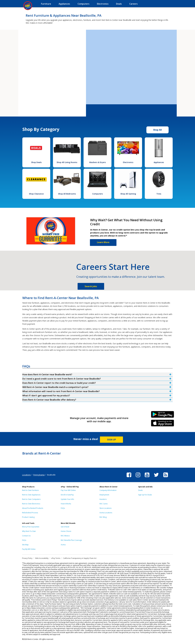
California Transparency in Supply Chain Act (80, 558)
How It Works (66, 504)
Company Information (108, 490)
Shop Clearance (36, 194)
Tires (159, 194)
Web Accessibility (42, 558)
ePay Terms (56, 558)
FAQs (63, 508)
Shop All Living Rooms (67, 162)
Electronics (128, 162)
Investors (103, 499)
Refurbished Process (30, 513)
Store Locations (105, 508)
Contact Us (26, 536)
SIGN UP (112, 440)
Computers (97, 194)
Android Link (163, 415)
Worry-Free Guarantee (31, 527)
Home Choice (66, 531)
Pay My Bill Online (29, 549)
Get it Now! (65, 527)
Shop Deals (36, 162)
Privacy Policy (27, 558)
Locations (26, 475)
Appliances (159, 162)
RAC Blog (103, 517)
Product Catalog (28, 517)
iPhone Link (163, 424)
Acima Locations (106, 513)
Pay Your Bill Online (68, 490)
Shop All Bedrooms (67, 194)
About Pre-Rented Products (33, 508)
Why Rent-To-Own (29, 531)
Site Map (25, 545)
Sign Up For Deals (145, 495)
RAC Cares (104, 504)
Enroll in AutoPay (67, 495)
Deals (140, 490)
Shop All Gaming (128, 194)
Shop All (157, 130)
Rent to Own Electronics (31, 504)
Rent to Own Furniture (30, 490)
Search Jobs (91, 286)
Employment (104, 495)
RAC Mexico (65, 536)
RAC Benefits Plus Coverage (71, 540)
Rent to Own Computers (31, 499)
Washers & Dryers (97, 162)
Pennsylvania (39, 475)
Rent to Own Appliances (31, 495)
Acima (63, 545)
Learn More (103, 242)
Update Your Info (67, 499)
